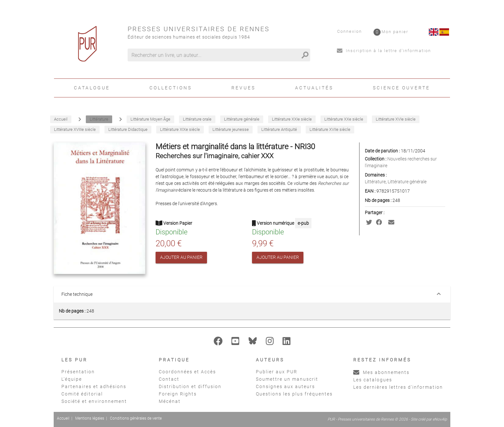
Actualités (314, 88)
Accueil (63, 418)
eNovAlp (440, 419)
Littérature (375, 182)
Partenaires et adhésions (94, 386)
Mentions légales (90, 418)
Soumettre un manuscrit (287, 379)
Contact (169, 379)
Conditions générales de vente (136, 418)
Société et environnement (94, 401)
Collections (171, 88)
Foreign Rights (178, 394)
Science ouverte (401, 88)
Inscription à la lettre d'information (384, 51)
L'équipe (72, 379)
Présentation (78, 372)
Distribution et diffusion (190, 386)
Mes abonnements (381, 372)
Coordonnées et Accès (187, 372)
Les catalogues (373, 380)
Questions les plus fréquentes (294, 394)
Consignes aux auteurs (285, 386)
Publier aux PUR (277, 372)
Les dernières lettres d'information (398, 387)
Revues (243, 88)
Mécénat (170, 401)
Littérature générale (407, 182)
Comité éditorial (82, 394)
